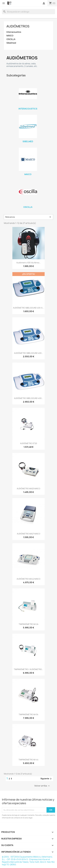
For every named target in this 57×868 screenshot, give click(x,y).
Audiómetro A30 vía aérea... (29, 263)
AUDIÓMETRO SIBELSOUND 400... (29, 353)
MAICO (10, 36)
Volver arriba (42, 786)
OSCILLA (11, 39)
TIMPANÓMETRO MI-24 (29, 624)
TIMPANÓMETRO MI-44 (29, 760)
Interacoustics (14, 32)
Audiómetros (18, 26)
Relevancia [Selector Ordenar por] (29, 217)
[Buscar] (29, 12)
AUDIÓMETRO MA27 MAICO (29, 534)
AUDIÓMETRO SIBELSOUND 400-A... (29, 308)
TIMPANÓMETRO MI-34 (29, 714)
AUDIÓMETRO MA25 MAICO (29, 489)
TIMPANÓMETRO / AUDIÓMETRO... (29, 669)
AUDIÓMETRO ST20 (29, 443)
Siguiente (46, 779)
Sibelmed (11, 43)
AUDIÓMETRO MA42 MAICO (29, 579)
